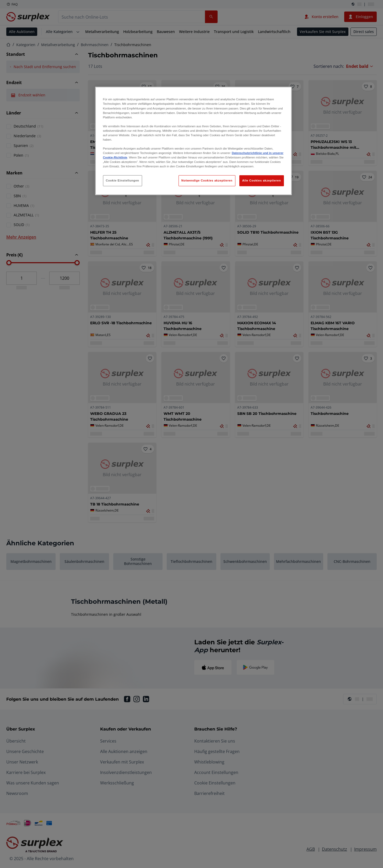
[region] (193, 141)
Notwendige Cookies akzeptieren (207, 180)
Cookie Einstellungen (123, 180)
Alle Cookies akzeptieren (262, 180)
